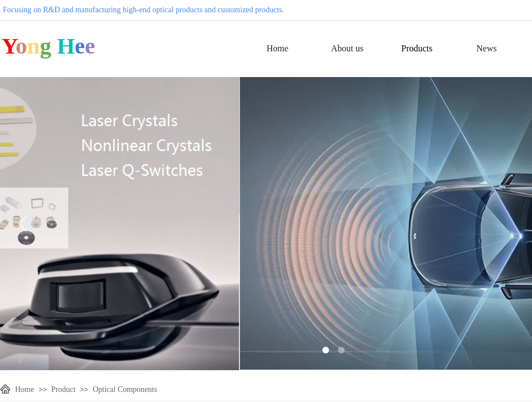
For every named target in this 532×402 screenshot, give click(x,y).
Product (64, 389)
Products (417, 48)
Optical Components (125, 389)
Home (277, 48)
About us (347, 48)
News (486, 48)
